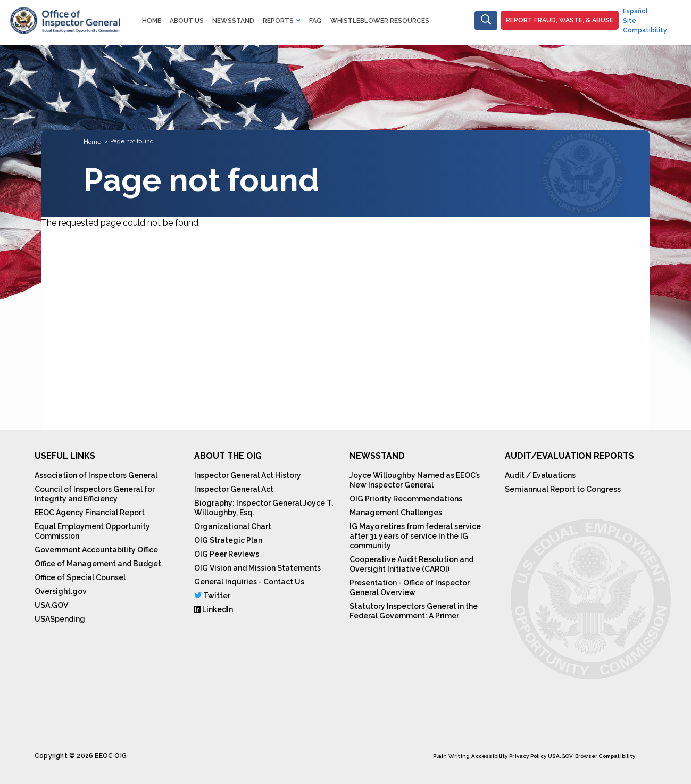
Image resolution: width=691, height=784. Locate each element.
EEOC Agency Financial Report (90, 513)
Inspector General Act (234, 489)
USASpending (60, 619)
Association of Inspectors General (96, 475)
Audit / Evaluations (540, 475)
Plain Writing (452, 756)
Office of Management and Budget (98, 564)
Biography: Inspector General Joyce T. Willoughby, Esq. (264, 508)
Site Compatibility (645, 26)
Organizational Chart (233, 526)
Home (152, 21)
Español (635, 11)
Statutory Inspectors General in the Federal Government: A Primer (414, 611)
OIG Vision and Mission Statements (257, 568)
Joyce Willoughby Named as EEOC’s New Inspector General (415, 480)
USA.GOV (51, 605)
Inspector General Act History (248, 475)
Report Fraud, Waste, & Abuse (560, 20)
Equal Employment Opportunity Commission (92, 531)
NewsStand (233, 21)
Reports (278, 21)
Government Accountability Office (96, 550)
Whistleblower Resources (380, 21)
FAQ (315, 21)
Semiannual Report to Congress (563, 489)
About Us (187, 21)
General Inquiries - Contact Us (249, 582)
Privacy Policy (528, 756)
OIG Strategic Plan (228, 540)
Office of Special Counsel (80, 577)
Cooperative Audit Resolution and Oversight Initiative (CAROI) (411, 564)
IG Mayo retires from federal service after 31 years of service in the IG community (415, 536)
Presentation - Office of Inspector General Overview (410, 588)
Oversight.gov (61, 591)
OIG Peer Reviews (227, 554)
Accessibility (489, 756)
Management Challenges (396, 513)
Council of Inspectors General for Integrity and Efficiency (95, 494)
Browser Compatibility (605, 756)
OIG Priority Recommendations (406, 499)
